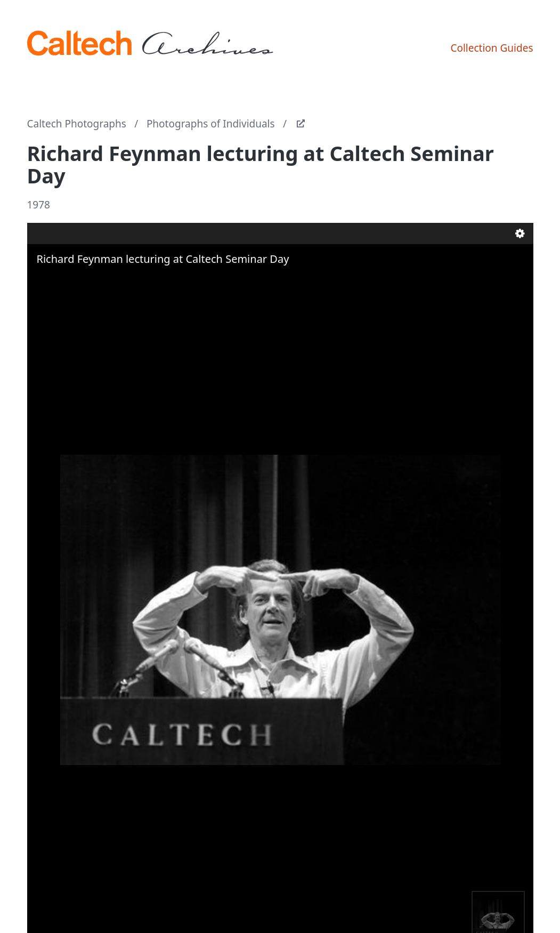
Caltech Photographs (77, 124)
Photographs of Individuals (211, 124)
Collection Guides (492, 48)
